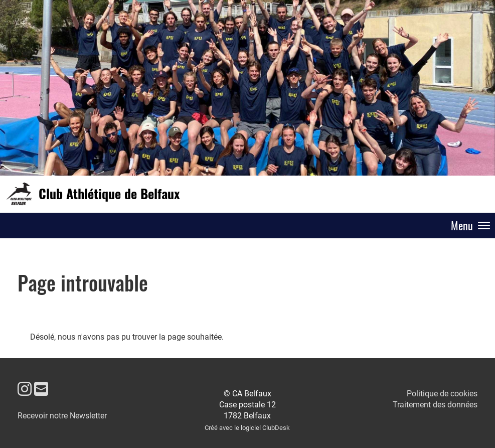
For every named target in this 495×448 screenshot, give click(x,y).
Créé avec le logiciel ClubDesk (247, 428)
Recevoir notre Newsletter (62, 416)
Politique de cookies (442, 394)
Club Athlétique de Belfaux (109, 194)
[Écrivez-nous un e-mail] (41, 389)
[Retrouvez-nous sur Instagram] (25, 389)
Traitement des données (435, 405)
